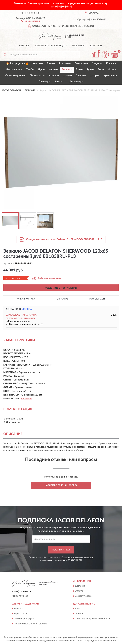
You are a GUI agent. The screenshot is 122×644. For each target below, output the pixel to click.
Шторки (95, 76)
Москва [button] (27, 309)
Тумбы (30, 70)
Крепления (110, 76)
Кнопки (53, 70)
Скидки (79, 614)
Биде (101, 70)
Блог (77, 609)
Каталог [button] (24, 46)
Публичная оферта (24, 619)
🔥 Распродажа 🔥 (17, 63)
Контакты (97, 46)
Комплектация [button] (98, 299)
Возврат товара (83, 596)
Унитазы (38, 63)
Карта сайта (20, 614)
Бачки (79, 70)
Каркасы (54, 76)
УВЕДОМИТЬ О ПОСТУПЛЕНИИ (61, 288)
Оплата (79, 591)
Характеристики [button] (26, 299)
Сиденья (97, 63)
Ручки (90, 70)
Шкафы (67, 76)
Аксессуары (76, 82)
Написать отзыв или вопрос (61, 485)
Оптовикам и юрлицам (51, 46)
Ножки (112, 70)
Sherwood (26, 399)
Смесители (81, 63)
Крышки (111, 63)
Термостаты (37, 76)
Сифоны (81, 76)
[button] (31, 21)
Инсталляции (14, 70)
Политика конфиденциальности (92, 619)
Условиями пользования (53, 560)
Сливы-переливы (16, 76)
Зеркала (67, 70)
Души (41, 70)
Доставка (80, 586)
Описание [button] (63, 299)
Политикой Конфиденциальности (77, 557)
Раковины (65, 63)
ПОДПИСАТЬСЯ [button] (61, 550)
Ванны (51, 63)
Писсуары (45, 82)
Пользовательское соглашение (30, 624)
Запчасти (60, 82)
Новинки (78, 46)
